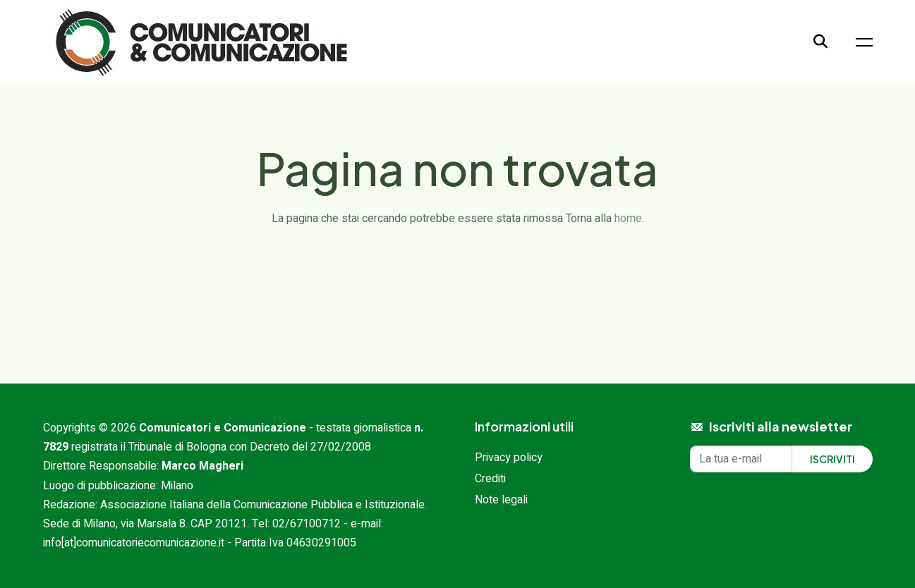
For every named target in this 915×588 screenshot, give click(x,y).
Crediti (490, 479)
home (628, 219)
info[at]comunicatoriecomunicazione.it (134, 543)
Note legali (501, 500)
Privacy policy (509, 458)
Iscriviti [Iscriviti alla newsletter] (832, 459)
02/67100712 (307, 524)
